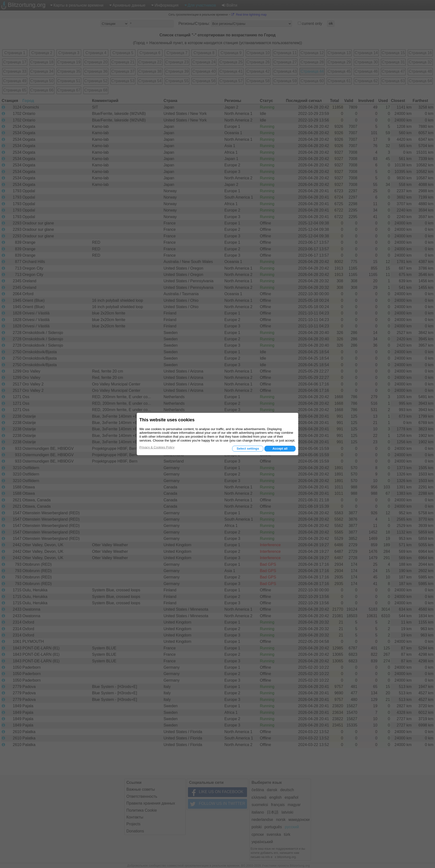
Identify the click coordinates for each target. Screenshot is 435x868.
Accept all (280, 449)
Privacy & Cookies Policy (157, 447)
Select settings (248, 449)
